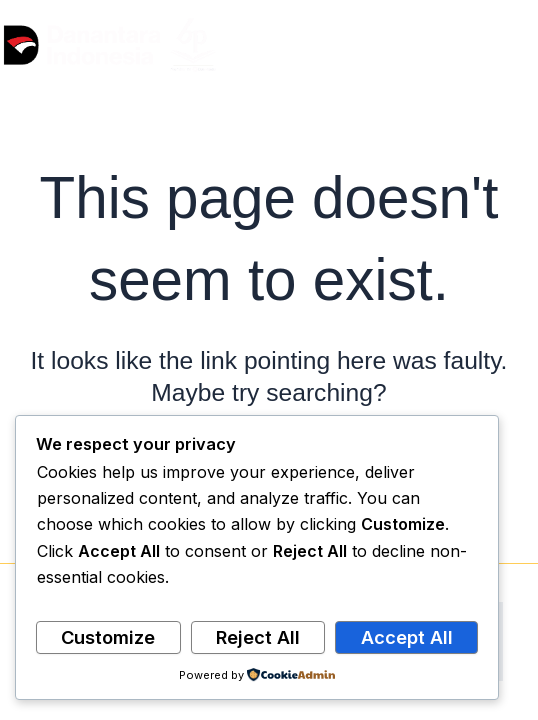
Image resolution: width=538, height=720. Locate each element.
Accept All (407, 637)
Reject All (258, 637)
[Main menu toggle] (515, 45)
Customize (108, 637)
